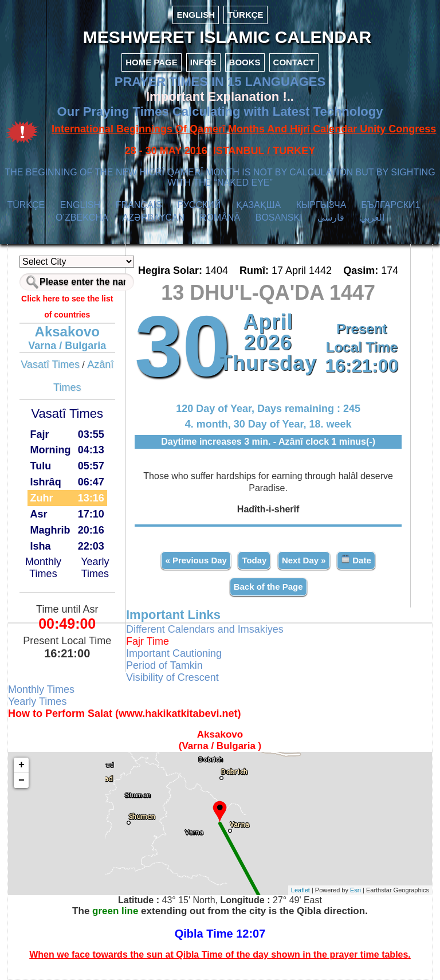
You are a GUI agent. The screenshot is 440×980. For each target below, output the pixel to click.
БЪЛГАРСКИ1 (390, 205)
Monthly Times (43, 568)
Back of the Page (268, 587)
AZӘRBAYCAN (154, 217)
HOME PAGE (152, 62)
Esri (355, 890)
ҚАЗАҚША (258, 205)
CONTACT (294, 62)
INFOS (203, 62)
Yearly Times (95, 568)
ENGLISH (196, 15)
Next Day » (304, 560)
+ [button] (21, 765)
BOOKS (245, 62)
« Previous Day (196, 560)
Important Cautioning (174, 653)
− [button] (21, 781)
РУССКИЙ (199, 205)
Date (356, 560)
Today (254, 560)
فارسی (331, 217)
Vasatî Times (50, 364)
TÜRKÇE (245, 15)
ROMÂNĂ (220, 217)
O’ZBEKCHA (82, 217)
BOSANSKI (279, 217)
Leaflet (300, 890)
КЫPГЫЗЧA (321, 205)
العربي (372, 217)
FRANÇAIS (139, 205)
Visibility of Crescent (172, 677)
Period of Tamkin (164, 665)
